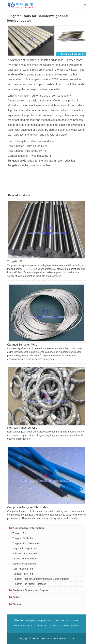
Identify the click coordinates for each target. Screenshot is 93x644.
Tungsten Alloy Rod (23, 574)
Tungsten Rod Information (26, 528)
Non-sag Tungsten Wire (22, 428)
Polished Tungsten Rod (25, 554)
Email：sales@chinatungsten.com (33, 620)
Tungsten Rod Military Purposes (29, 584)
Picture (15, 597)
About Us (28, 626)
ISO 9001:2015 (66, 639)
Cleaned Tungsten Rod (25, 559)
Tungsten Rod (16, 261)
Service (64, 626)
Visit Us (53, 626)
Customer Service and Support (29, 590)
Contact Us (41, 626)
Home (17, 626)
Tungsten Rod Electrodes (26, 543)
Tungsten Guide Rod (23, 538)
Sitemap (15, 604)
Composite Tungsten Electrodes (28, 507)
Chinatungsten (51, 639)
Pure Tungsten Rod (23, 569)
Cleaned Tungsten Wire (22, 345)
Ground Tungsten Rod (24, 564)
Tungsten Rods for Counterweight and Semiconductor (41, 579)
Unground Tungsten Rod (25, 548)
